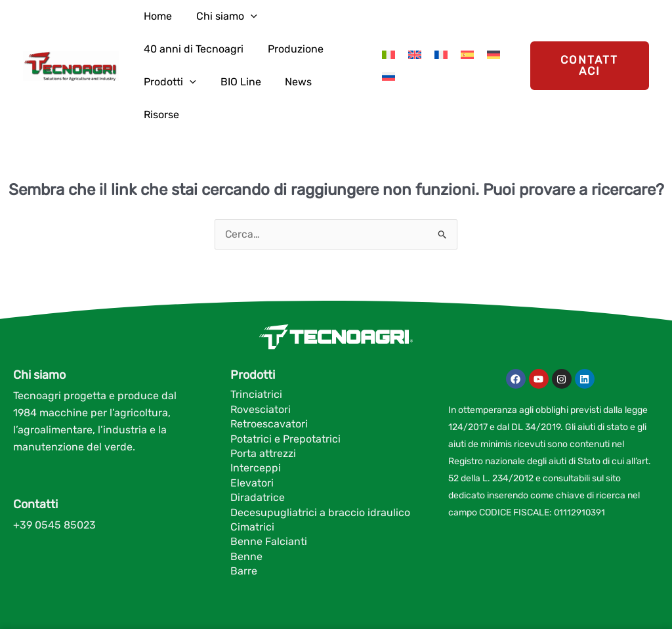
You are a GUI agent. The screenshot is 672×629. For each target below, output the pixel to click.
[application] (234, 16)
